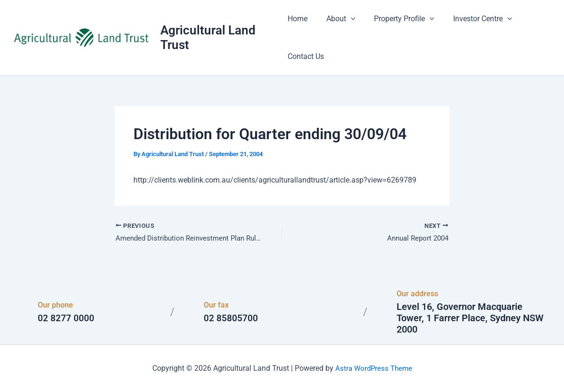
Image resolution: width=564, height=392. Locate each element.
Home (298, 19)
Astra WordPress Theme (373, 368)
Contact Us (306, 56)
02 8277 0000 (66, 318)
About (337, 19)
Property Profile (397, 19)
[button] (347, 19)
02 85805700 (231, 318)
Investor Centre (471, 19)
